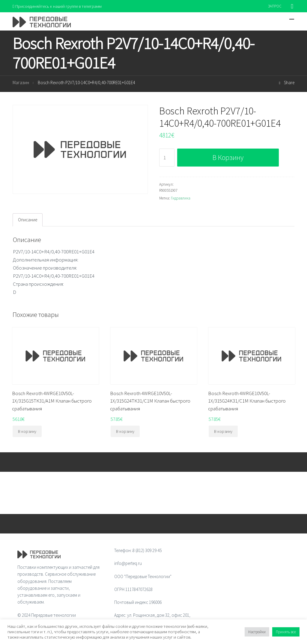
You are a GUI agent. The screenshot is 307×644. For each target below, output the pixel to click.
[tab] (28, 220)
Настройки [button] (257, 632)
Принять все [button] (286, 632)
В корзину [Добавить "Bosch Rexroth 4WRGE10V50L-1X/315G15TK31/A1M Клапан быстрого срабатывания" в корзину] (27, 432)
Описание (28, 220)
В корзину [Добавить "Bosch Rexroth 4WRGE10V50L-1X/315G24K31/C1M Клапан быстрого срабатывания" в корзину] (223, 432)
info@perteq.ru (128, 564)
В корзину (228, 158)
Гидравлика (181, 198)
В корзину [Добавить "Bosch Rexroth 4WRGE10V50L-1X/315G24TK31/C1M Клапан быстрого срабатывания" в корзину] (125, 432)
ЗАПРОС (275, 6)
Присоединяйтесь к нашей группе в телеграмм (59, 6)
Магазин (21, 83)
